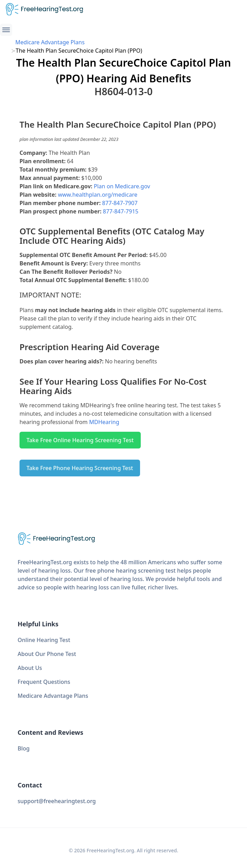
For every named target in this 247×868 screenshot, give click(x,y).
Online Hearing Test (44, 640)
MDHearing (104, 422)
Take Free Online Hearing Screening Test (80, 440)
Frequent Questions (44, 682)
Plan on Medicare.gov (122, 186)
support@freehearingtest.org (57, 801)
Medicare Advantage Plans (50, 42)
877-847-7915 (121, 211)
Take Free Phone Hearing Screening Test (80, 468)
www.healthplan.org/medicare (98, 195)
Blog (24, 748)
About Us (30, 668)
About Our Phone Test (47, 654)
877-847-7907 (120, 203)
